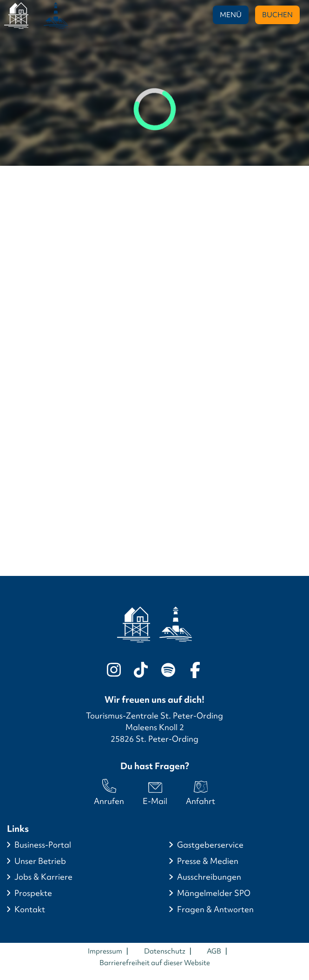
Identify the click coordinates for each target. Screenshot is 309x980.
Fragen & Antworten (215, 909)
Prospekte (33, 893)
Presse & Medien (208, 861)
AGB (214, 951)
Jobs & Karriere (43, 877)
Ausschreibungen (209, 877)
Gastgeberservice (210, 845)
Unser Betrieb (40, 861)
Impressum (105, 951)
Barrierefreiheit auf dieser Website (155, 963)
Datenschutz (165, 951)
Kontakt (30, 909)
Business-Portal (43, 845)
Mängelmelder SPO (214, 893)
